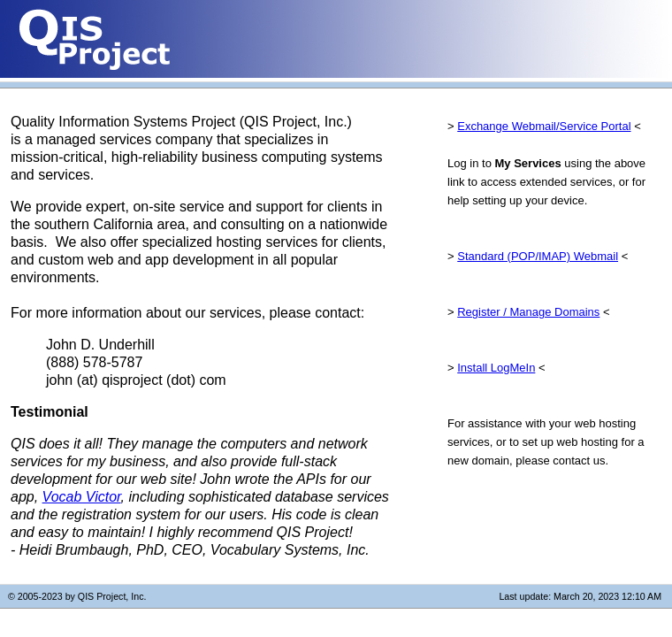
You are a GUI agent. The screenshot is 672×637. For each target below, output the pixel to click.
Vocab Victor (82, 497)
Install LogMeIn (496, 368)
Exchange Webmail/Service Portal (544, 126)
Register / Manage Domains (528, 312)
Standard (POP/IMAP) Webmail (538, 256)
